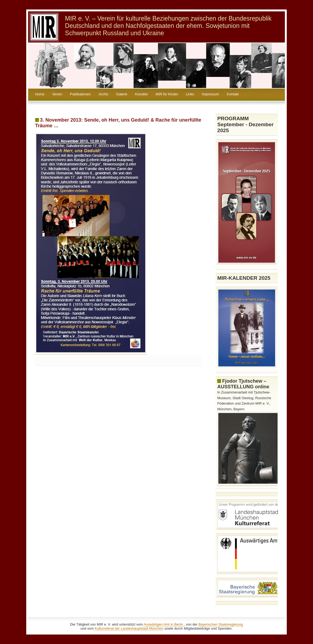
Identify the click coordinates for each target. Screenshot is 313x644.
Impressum (210, 94)
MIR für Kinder (167, 94)
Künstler (142, 94)
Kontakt (233, 94)
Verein (57, 94)
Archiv (103, 94)
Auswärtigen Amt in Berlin (164, 624)
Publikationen (80, 94)
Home (40, 94)
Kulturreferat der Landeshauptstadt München (129, 628)
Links (190, 94)
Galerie (122, 94)
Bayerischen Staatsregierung (221, 624)
